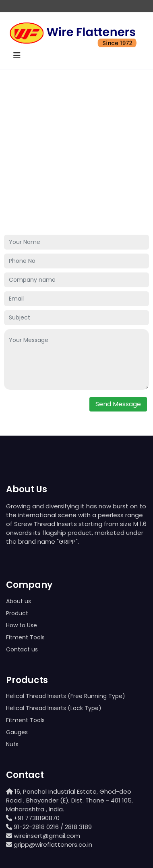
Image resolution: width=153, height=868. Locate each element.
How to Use (22, 625)
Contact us (22, 649)
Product (17, 613)
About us (19, 601)
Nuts (12, 744)
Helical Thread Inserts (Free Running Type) (66, 696)
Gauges (17, 732)
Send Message (118, 404)
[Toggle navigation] (17, 55)
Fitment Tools (25, 637)
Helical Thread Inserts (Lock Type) (54, 708)
